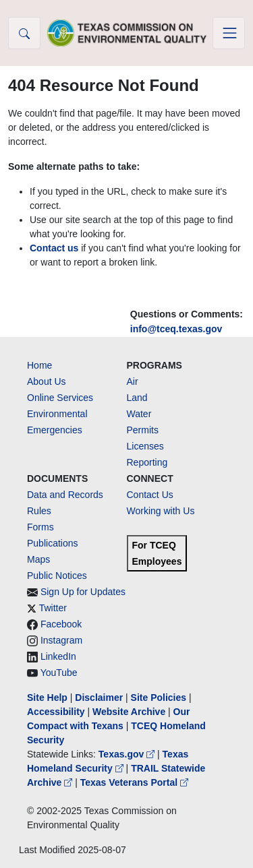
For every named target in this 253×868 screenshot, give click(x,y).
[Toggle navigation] (229, 33)
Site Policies (159, 697)
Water (139, 414)
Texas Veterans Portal (134, 782)
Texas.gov (128, 754)
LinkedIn (58, 656)
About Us (47, 381)
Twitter (53, 608)
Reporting (147, 462)
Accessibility (57, 712)
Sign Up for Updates (83, 592)
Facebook (61, 624)
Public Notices (57, 576)
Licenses (145, 446)
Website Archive (129, 712)
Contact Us (150, 495)
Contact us (54, 248)
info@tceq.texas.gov (176, 329)
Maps (38, 559)
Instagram (61, 640)
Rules (39, 511)
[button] (24, 33)
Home (39, 365)
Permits (143, 430)
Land (137, 398)
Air (133, 381)
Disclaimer (99, 697)
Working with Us (161, 511)
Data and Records (65, 495)
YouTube (59, 673)
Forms (40, 527)
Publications (53, 543)
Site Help (47, 697)
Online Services (60, 398)
